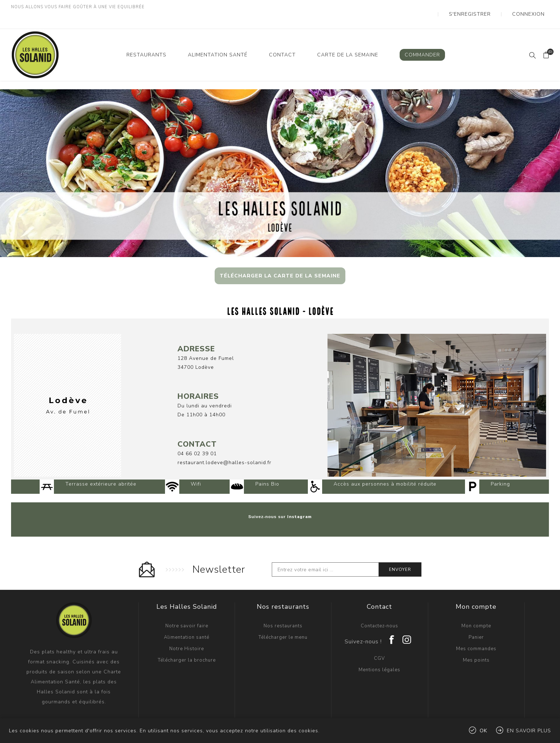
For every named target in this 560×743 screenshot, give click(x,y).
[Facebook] (392, 616)
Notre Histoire (187, 628)
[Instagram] (407, 616)
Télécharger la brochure (187, 639)
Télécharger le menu (283, 616)
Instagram (299, 496)
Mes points (476, 639)
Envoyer (400, 548)
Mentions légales (379, 649)
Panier (476, 616)
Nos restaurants (283, 605)
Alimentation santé (187, 616)
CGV (379, 637)
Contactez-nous (379, 605)
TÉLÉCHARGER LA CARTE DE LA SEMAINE (280, 262)
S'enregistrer (488, 7)
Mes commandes (476, 628)
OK (483, 731)
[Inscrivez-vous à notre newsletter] (325, 548)
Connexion (534, 7)
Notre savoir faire (187, 605)
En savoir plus (529, 731)
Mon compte (476, 605)
